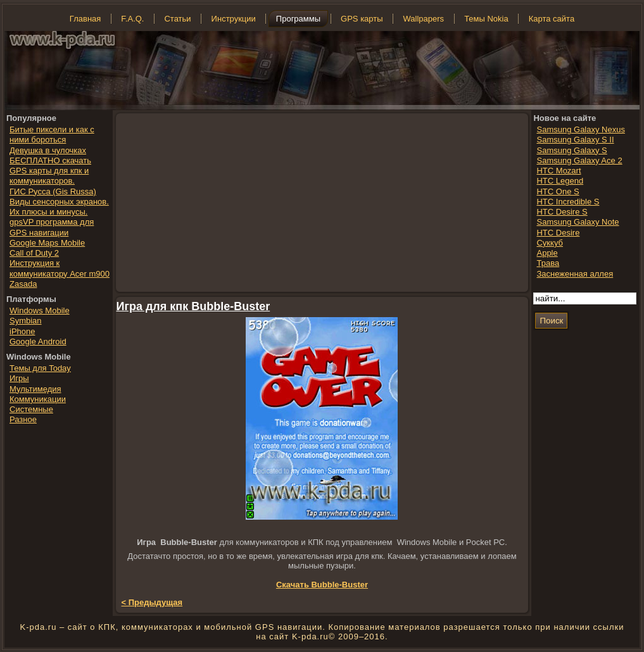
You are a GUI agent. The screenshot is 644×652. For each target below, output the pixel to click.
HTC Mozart (559, 171)
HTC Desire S (562, 212)
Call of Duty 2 (34, 253)
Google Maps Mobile (47, 243)
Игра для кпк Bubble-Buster (193, 306)
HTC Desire (558, 233)
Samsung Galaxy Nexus (580, 129)
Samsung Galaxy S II (575, 140)
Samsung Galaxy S (571, 150)
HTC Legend (560, 181)
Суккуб (550, 243)
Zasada (23, 284)
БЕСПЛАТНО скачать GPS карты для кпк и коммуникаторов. (50, 171)
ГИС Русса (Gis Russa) (53, 191)
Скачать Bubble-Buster (322, 585)
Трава (548, 263)
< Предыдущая (152, 602)
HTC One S (558, 191)
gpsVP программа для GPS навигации (52, 227)
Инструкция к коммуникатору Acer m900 (60, 268)
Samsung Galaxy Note (578, 222)
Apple (547, 253)
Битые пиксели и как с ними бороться (52, 135)
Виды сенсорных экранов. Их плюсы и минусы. (59, 207)
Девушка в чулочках (48, 150)
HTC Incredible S (568, 202)
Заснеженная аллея (575, 274)
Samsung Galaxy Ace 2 (579, 160)
